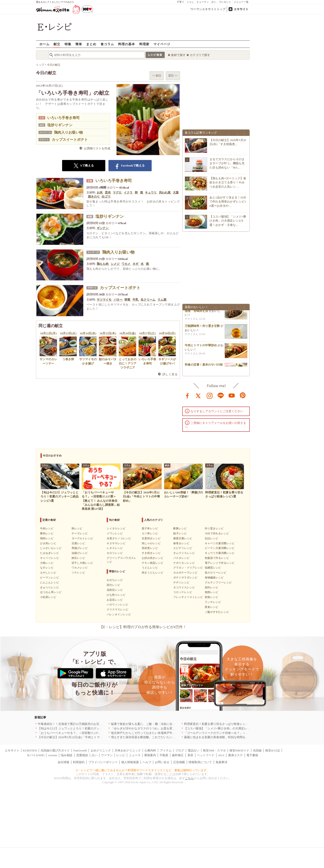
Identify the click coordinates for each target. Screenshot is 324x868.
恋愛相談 (82, 755)
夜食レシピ (211, 607)
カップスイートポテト (70, 140)
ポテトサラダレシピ (185, 578)
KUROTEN (30, 750)
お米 (100, 192)
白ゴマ (106, 197)
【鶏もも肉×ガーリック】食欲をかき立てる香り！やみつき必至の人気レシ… (228, 182)
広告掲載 (179, 762)
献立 (57, 44)
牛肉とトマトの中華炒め (201, 347)
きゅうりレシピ (49, 587)
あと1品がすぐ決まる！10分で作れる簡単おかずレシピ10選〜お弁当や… (228, 201)
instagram (210, 395)
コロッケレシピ (183, 592)
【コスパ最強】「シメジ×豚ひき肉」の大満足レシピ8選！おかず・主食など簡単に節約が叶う (246, 728)
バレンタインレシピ (119, 614)
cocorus (53, 755)
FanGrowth (80, 750)
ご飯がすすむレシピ (217, 612)
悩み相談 (67, 755)
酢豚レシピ (180, 528)
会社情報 (63, 762)
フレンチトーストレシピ (188, 597)
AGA (221, 755)
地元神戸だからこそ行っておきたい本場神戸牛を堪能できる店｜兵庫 (156, 733)
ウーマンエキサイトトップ (208, 9)
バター (118, 300)
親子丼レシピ (150, 528)
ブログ (180, 750)
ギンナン (103, 228)
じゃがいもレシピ (51, 548)
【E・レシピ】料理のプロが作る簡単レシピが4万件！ (143, 627)
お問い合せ (162, 762)
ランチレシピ (213, 602)
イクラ (128, 192)
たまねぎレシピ (49, 553)
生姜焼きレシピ (151, 538)
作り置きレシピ (214, 528)
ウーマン (107, 755)
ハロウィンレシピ (117, 605)
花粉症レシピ (115, 590)
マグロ (117, 192)
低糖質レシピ (213, 568)
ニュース (135, 755)
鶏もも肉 (103, 264)
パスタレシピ (181, 558)
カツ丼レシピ (150, 533)
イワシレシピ (115, 533)
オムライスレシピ (184, 553)
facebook (187, 395)
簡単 (79, 44)
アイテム (166, 750)
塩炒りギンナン (60, 125)
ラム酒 (162, 300)
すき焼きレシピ (151, 553)
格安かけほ (273, 750)
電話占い (193, 750)
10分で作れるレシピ (217, 533)
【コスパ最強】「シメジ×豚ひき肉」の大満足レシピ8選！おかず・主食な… (228, 221)
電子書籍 (252, 755)
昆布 (108, 192)
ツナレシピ (78, 573)
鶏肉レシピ (47, 538)
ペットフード (206, 755)
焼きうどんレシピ (153, 573)
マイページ (162, 44)
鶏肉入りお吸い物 (68, 132)
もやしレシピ (48, 573)
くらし (190, 2)
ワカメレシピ (80, 568)
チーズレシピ (80, 533)
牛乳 (136, 300)
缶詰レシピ (211, 538)
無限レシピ (211, 592)
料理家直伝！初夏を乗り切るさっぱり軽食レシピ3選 (218, 724)
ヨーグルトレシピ (82, 538)
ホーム (44, 44)
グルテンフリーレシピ (218, 582)
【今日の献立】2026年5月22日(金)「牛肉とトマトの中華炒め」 (79, 737)
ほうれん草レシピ (51, 592)
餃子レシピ (180, 533)
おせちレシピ (115, 580)
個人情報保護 (130, 762)
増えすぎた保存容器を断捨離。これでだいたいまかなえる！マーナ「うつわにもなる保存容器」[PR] (177, 737)
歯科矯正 (178, 755)
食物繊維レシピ (214, 578)
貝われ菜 (165, 192)
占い (214, 2)
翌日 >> (173, 76)
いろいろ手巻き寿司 (63, 118)
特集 (68, 44)
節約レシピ (211, 587)
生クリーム (148, 300)
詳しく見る (170, 374)
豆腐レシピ (78, 543)
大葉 (176, 192)
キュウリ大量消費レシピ (220, 553)
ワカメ (126, 264)
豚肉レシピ (47, 533)
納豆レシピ (78, 558)
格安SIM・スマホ (214, 750)
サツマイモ (104, 300)
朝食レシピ (211, 597)
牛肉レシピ (47, 528)
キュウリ (151, 192)
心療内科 (150, 750)
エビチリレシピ (183, 548)
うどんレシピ (150, 568)
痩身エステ (235, 755)
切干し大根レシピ (82, 563)
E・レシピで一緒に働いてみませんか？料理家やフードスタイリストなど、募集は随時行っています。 (143, 770)
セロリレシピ (115, 553)
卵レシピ (77, 528)
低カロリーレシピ (216, 573)
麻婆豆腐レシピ (183, 538)
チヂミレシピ (181, 582)
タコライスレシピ (184, 587)
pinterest (243, 395)
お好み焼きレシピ (153, 558)
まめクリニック (101, 750)
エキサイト (241, 9)
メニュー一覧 (241, 2)
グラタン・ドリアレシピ (188, 568)
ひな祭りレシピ (116, 595)
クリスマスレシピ (117, 609)
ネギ (136, 264)
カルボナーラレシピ (185, 573)
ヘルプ (147, 762)
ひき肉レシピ (48, 543)
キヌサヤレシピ (116, 543)
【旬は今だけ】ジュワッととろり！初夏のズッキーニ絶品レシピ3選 (82, 728)
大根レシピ (47, 563)
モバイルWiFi (36, 755)
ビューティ (203, 2)
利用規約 (79, 762)
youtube (232, 395)
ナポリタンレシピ (184, 563)
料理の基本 (127, 44)
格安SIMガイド (239, 750)
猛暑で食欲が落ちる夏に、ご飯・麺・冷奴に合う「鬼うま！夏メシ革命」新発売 (164, 724)
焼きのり (94, 197)
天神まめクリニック (128, 750)
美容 (190, 755)
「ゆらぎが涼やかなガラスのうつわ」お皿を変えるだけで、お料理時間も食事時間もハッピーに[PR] (177, 728)
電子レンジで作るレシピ (220, 563)
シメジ (115, 264)
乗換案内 (150, 755)
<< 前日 (157, 76)
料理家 (144, 44)
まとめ (91, 44)
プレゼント (225, 2)
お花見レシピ (115, 600)
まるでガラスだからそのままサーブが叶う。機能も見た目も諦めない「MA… (227, 163)
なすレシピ (47, 568)
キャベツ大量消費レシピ (220, 543)
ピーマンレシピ (49, 578)
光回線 (257, 750)
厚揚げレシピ (80, 548)
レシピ (121, 755)
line (221, 395)
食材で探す (178, 55)
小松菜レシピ (48, 597)
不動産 (164, 755)
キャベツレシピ (49, 558)
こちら (189, 778)
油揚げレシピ (80, 553)
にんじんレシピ (49, 582)
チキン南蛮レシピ (153, 563)
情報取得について (200, 762)
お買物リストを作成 (97, 148)
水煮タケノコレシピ (119, 538)
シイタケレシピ (116, 528)
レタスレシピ (115, 548)
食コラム (107, 44)
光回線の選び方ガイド (55, 750)
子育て (181, 2)
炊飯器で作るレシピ (217, 558)
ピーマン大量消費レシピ (220, 548)
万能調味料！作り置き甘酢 (202, 327)
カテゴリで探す (200, 55)
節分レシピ (113, 585)
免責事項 (221, 762)
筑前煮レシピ (150, 548)
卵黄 (128, 300)
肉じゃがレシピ (151, 543)
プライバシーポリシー (103, 762)
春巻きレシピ (181, 543)
